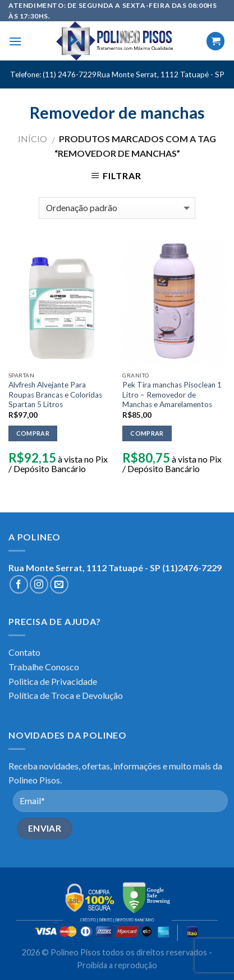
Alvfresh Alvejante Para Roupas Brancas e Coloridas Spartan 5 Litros (55, 395)
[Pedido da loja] (117, 208)
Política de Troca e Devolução (66, 695)
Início (33, 139)
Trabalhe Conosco (44, 667)
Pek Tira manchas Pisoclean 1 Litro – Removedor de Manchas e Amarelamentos (172, 395)
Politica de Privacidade (53, 681)
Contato (24, 652)
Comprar (33, 433)
